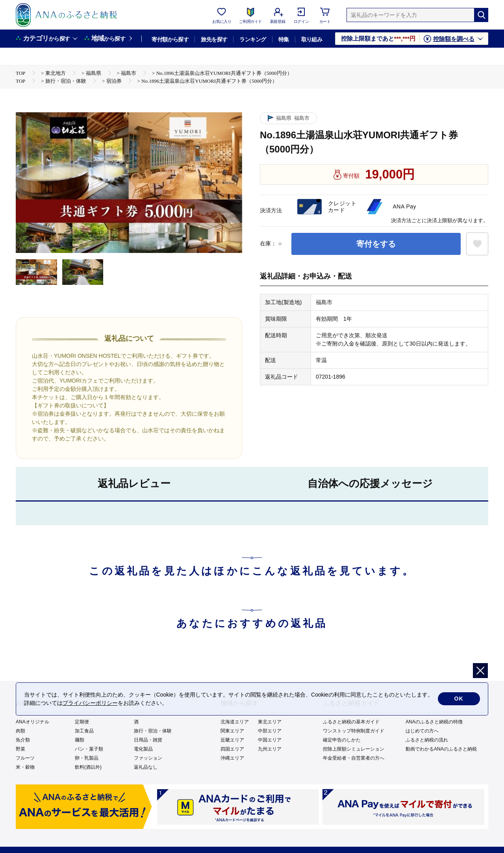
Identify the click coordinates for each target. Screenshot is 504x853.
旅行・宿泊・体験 (153, 731)
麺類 (80, 740)
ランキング (253, 39)
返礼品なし (146, 767)
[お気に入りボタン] (477, 244)
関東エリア (232, 731)
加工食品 (84, 731)
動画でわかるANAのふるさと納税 (441, 749)
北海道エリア (235, 722)
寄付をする (376, 244)
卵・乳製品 (87, 758)
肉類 (20, 731)
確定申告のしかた (342, 740)
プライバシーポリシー (90, 703)
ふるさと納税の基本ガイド (351, 722)
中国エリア (270, 740)
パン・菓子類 (89, 749)
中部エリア (270, 731)
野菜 (20, 749)
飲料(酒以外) (88, 767)
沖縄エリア (232, 758)
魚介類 (23, 740)
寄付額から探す (170, 39)
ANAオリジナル (32, 722)
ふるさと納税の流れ (427, 740)
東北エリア (270, 722)
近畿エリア (232, 740)
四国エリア (232, 749)
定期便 (82, 722)
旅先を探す (214, 39)
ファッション (148, 758)
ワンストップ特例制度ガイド (354, 731)
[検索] (481, 15)
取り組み (312, 39)
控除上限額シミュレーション (354, 749)
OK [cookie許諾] (459, 699)
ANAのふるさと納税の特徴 (434, 722)
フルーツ (25, 758)
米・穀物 (25, 767)
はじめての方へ (422, 731)
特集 (284, 39)
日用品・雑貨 (148, 740)
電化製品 (143, 749)
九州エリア (270, 749)
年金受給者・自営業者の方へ (354, 758)
